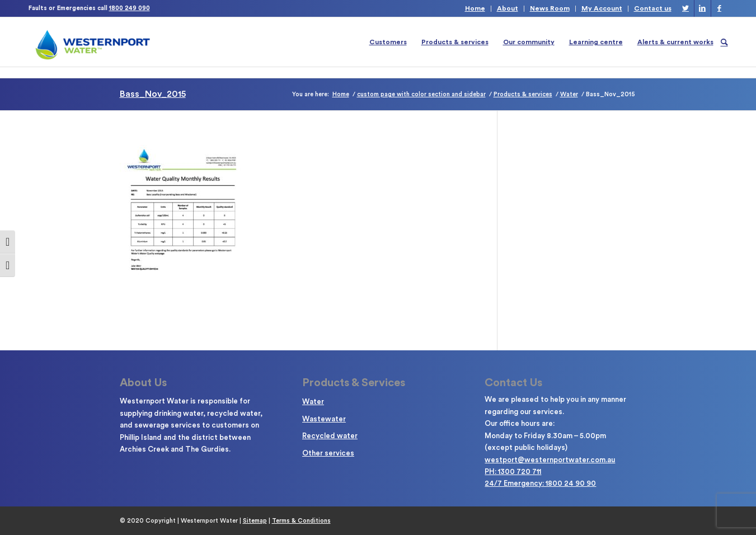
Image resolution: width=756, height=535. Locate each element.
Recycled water (330, 436)
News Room (550, 8)
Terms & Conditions (301, 521)
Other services (328, 453)
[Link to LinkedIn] (703, 8)
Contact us (653, 8)
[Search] (724, 42)
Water (313, 402)
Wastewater (324, 419)
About (508, 8)
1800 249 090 (130, 8)
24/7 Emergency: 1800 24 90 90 (540, 483)
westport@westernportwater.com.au (550, 460)
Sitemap (255, 521)
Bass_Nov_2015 (153, 94)
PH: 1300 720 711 (513, 471)
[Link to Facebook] (720, 8)
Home (475, 8)
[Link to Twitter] (686, 8)
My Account (602, 8)
